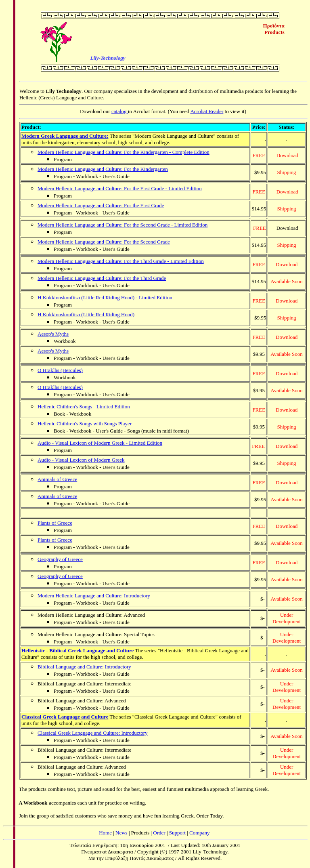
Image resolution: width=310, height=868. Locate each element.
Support (177, 833)
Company (200, 833)
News (121, 833)
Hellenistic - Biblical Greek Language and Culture (77, 650)
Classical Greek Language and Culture (65, 717)
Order (159, 833)
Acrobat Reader (207, 111)
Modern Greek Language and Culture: (65, 136)
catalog (120, 111)
